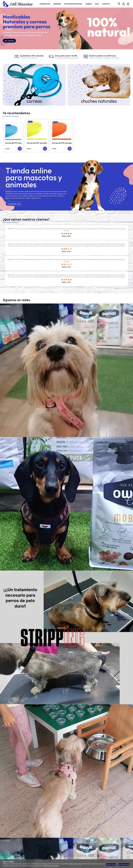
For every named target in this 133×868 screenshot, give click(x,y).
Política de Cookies (75, 864)
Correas (34, 101)
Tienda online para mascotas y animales (34, 178)
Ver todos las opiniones (11, 223)
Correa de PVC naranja (65, 143)
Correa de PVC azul (14, 143)
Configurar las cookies (51, 866)
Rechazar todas (124, 864)
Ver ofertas (9, 41)
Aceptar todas (111, 864)
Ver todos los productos (11, 116)
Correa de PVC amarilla (39, 143)
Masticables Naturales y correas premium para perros (27, 22)
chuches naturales (99, 101)
